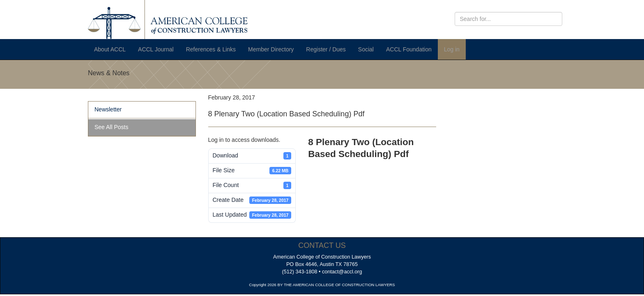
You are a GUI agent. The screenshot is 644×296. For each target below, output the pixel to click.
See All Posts (112, 127)
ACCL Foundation (409, 49)
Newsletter (108, 109)
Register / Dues (326, 49)
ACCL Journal (156, 49)
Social (366, 49)
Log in (452, 49)
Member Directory (271, 49)
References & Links (211, 49)
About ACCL (110, 49)
